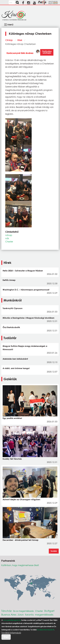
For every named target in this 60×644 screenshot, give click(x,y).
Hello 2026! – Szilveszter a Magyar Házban (23, 271)
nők (7, 238)
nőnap (9, 235)
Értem (6, 637)
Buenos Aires (9, 615)
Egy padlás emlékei (12, 418)
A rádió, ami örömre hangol (16, 368)
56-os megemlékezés (23, 611)
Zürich (21, 615)
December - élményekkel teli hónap (21, 540)
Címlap (9, 40)
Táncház (6, 611)
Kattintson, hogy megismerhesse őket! (20, 565)
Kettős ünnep (9, 280)
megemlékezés (44, 615)
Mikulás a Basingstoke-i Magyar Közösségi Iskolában (28, 318)
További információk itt (45, 630)
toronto (29, 615)
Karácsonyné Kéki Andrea (20, 53)
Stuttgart (49, 611)
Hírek (20, 40)
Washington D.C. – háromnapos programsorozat (26, 290)
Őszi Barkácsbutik (11, 327)
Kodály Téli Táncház (12, 459)
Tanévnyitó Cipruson (13, 308)
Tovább (54, 551)
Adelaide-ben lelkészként (15, 359)
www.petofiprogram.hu (12, 620)
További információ (11, 633)
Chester (9, 242)
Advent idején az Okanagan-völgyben (21, 499)
